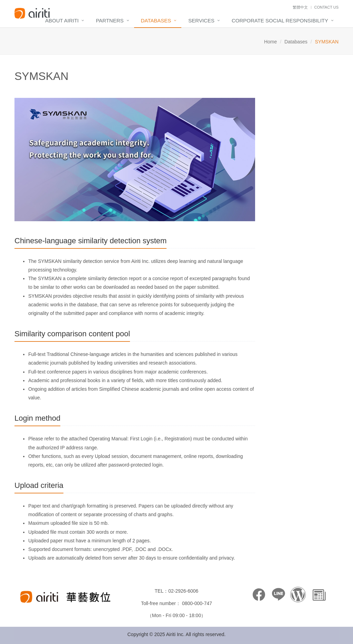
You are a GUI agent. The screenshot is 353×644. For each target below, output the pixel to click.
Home (270, 42)
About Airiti (62, 21)
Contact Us (327, 7)
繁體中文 (300, 7)
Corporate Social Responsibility (280, 21)
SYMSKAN (41, 76)
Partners (110, 21)
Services (201, 21)
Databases (156, 21)
